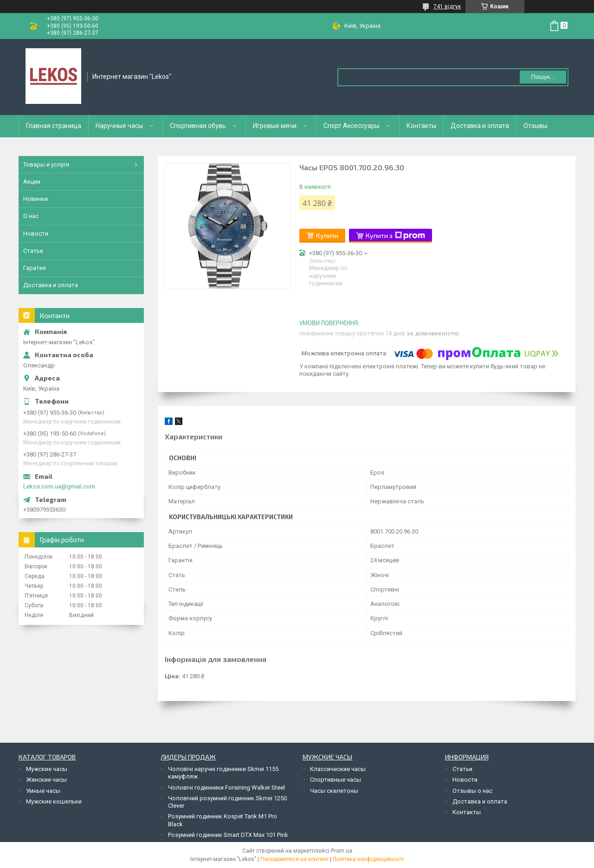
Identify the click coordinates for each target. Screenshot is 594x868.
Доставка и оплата (480, 126)
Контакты (421, 126)
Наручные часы (119, 126)
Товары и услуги (46, 164)
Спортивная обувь (198, 126)
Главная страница (54, 126)
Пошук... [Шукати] (543, 77)
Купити (327, 235)
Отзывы (536, 126)
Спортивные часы (336, 780)
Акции (32, 182)
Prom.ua (342, 851)
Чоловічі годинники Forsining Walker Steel (226, 788)
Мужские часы (47, 769)
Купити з (395, 236)
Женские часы (46, 780)
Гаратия (35, 268)
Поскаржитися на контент (294, 859)
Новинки (36, 199)
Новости (36, 234)
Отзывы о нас (472, 791)
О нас (31, 216)
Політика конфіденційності (368, 859)
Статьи (33, 251)
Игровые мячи (275, 126)
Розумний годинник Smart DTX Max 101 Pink (228, 835)
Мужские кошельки (54, 801)
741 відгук (447, 6)
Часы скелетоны (334, 791)
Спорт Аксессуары (352, 126)
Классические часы (338, 769)
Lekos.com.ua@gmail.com (59, 486)
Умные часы (43, 791)
